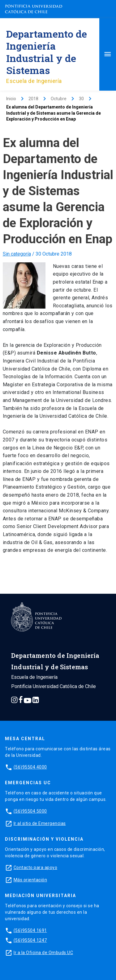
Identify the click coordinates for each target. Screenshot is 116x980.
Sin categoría (17, 254)
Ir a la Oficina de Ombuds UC (43, 953)
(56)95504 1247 (30, 940)
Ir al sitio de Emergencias (40, 823)
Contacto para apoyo (36, 867)
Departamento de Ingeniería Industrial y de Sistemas (47, 52)
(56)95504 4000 (30, 767)
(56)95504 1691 (30, 930)
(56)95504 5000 (30, 811)
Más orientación (30, 880)
